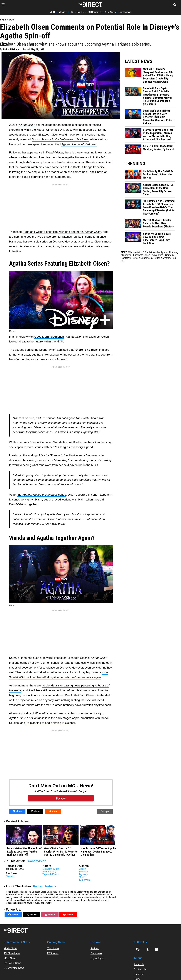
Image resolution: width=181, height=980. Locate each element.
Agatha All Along (169, 252)
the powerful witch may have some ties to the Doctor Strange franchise (60, 167)
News (81, 12)
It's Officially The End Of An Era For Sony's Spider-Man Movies (158, 175)
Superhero (85, 880)
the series (42, 495)
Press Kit (139, 974)
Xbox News (53, 948)
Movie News (10, 948)
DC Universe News (14, 968)
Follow (13, 915)
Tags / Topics (97, 958)
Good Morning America (49, 337)
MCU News (10, 958)
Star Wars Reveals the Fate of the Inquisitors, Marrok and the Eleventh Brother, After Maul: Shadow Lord (158, 135)
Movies (63, 12)
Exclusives (96, 953)
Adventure (158, 255)
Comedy (170, 255)
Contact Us (140, 969)
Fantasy (84, 872)
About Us (139, 964)
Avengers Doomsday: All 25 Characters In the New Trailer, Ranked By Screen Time (158, 190)
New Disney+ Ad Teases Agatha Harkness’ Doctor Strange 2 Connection (98, 852)
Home (3, 20)
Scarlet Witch (151, 252)
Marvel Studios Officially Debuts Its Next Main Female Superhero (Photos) (158, 223)
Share (17, 811)
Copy (105, 811)
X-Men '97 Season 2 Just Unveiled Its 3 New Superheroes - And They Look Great (157, 239)
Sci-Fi (82, 877)
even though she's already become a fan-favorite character (47, 162)
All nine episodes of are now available (42, 713)
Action (83, 869)
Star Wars (110, 12)
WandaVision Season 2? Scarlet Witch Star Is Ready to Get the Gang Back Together (61, 852)
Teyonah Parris (51, 874)
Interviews (126, 12)
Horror (135, 258)
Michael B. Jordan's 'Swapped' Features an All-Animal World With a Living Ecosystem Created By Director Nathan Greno (158, 75)
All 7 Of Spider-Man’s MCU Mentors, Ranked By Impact (158, 148)
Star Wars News (13, 963)
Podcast (95, 948)
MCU (52, 12)
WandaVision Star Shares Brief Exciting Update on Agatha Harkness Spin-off (24, 852)
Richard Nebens (11, 49)
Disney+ (10, 876)
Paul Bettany (49, 872)
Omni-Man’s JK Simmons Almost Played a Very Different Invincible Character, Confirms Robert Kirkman (158, 117)
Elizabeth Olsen (51, 869)
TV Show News (12, 953)
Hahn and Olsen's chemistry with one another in (62, 232)
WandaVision (37, 861)
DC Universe (94, 12)
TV (72, 12)
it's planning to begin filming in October (51, 723)
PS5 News (53, 953)
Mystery (84, 874)
